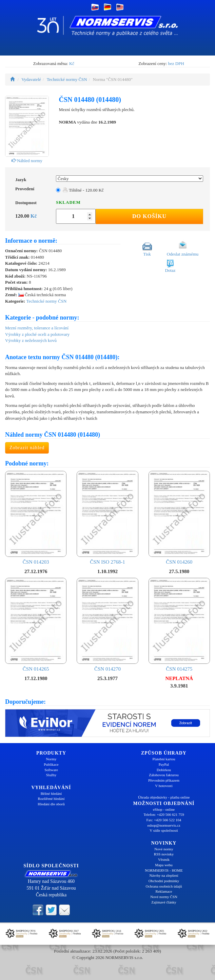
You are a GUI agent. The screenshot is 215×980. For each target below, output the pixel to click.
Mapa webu (164, 865)
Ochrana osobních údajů (164, 886)
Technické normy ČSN (67, 79)
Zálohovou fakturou (164, 775)
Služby (51, 775)
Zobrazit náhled (27, 448)
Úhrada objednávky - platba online (164, 797)
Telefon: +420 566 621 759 (164, 814)
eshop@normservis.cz (164, 825)
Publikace (51, 764)
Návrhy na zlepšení (164, 875)
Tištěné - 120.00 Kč (83, 190)
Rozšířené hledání (51, 799)
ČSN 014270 (107, 625)
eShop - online (164, 809)
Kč (72, 63)
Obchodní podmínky (164, 881)
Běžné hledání (51, 793)
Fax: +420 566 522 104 (164, 820)
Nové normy (164, 849)
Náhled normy (27, 161)
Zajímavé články (164, 902)
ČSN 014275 (179, 625)
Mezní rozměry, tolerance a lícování (37, 328)
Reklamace (164, 891)
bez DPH (176, 63)
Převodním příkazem (164, 780)
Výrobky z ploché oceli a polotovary (37, 334)
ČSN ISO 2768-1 (107, 518)
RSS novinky (164, 854)
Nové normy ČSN (164, 897)
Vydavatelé (31, 79)
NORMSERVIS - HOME (164, 870)
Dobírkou (164, 770)
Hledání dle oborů (51, 804)
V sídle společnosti (164, 830)
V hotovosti (164, 786)
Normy (51, 759)
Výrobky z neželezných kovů (31, 340)
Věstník (164, 859)
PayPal (164, 764)
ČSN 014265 (36, 625)
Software (51, 770)
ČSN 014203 (36, 518)
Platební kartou (164, 759)
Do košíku (149, 216)
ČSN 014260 (179, 518)
